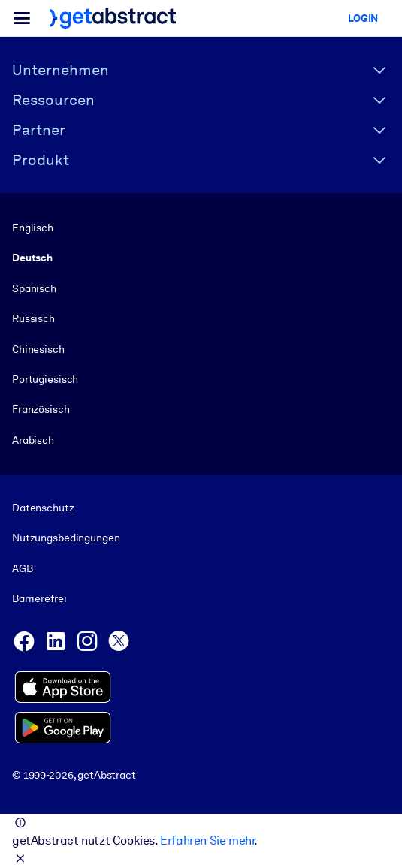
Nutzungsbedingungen (66, 538)
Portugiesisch (45, 379)
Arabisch (33, 440)
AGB (23, 568)
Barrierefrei (39, 598)
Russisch (33, 318)
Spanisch (34, 288)
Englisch (33, 228)
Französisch (41, 409)
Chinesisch (38, 349)
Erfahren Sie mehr (207, 841)
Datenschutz (43, 508)
